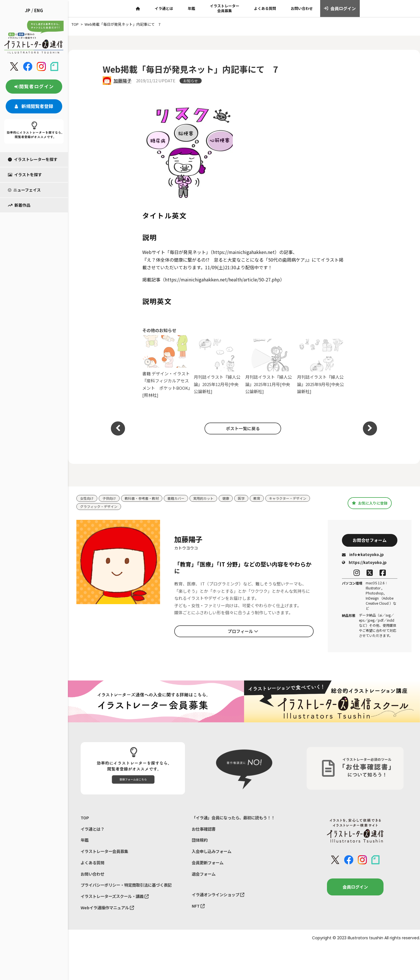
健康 (234, 498)
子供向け (111, 498)
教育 (266, 498)
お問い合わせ (302, 8)
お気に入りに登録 (370, 503)
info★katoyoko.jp (363, 556)
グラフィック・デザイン (100, 507)
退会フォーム (204, 878)
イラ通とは (164, 8)
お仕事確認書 (204, 831)
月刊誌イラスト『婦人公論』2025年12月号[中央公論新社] (218, 367)
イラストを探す (25, 175)
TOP (85, 819)
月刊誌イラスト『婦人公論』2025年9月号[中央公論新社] (321, 367)
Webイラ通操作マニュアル (109, 913)
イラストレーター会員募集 (225, 8)
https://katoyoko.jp (364, 564)
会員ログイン (340, 8)
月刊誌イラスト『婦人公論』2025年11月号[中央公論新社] (270, 367)
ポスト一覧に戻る (241, 428)
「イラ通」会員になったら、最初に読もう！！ (236, 819)
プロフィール (243, 632)
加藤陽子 (122, 81)
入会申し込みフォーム (213, 855)
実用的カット (211, 498)
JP (28, 10)
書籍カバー (182, 498)
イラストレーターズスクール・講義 (117, 902)
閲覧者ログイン (34, 86)
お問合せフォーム (370, 541)
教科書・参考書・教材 (145, 498)
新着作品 (19, 205)
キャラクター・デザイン (299, 498)
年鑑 (191, 8)
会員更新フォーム (209, 866)
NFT (199, 911)
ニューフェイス (24, 190)
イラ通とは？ (93, 831)
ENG (39, 10)
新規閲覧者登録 (34, 106)
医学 (250, 498)
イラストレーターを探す (33, 159)
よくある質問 (265, 8)
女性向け (87, 498)
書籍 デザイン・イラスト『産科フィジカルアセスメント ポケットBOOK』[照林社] (167, 367)
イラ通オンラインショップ (220, 900)
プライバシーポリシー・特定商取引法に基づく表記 (129, 890)
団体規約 (200, 843)
